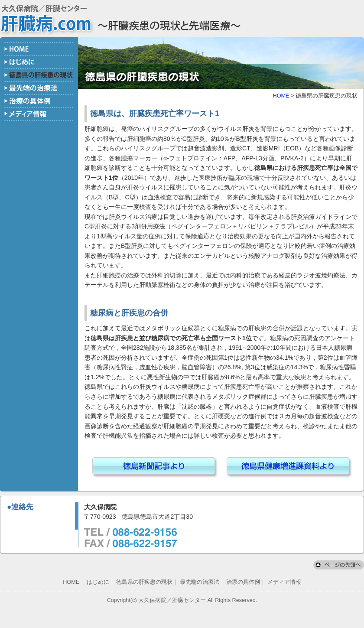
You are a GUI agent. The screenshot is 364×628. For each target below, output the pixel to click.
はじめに (98, 582)
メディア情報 (284, 582)
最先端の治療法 (200, 582)
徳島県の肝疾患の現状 (144, 582)
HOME (281, 96)
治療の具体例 (243, 582)
